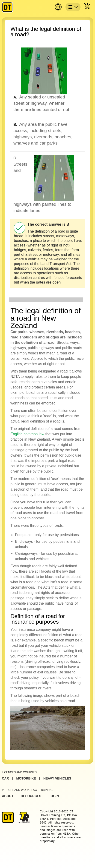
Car (5, 778)
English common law (27, 434)
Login (54, 796)
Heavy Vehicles (57, 778)
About (8, 796)
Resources (31, 796)
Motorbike (26, 778)
